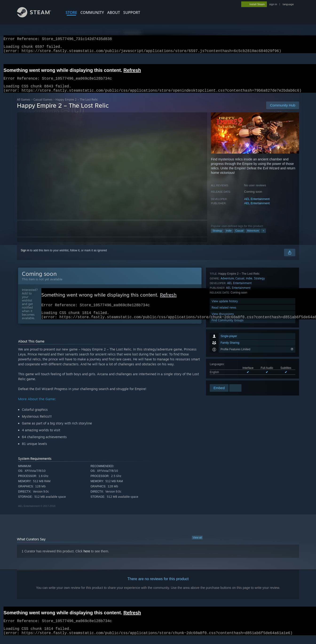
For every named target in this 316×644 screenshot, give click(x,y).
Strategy (217, 236)
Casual (239, 236)
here (87, 559)
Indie (229, 236)
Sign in (25, 256)
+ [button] (263, 236)
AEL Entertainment (257, 205)
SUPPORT (132, 12)
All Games (24, 105)
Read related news (224, 364)
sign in (273, 4)
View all (197, 546)
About (114, 12)
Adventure (253, 236)
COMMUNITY (92, 12)
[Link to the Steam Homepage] (38, 16)
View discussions (223, 371)
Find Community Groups (228, 377)
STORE (71, 12)
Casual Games (43, 105)
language (288, 4)
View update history (225, 358)
